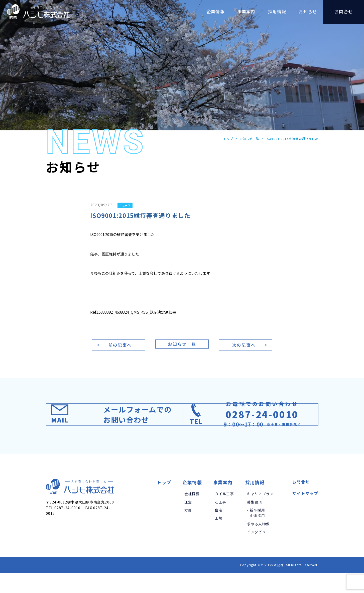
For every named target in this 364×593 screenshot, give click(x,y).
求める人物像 (258, 544)
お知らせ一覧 (249, 139)
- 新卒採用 (256, 530)
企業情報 (192, 502)
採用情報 (255, 502)
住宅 (219, 530)
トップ (227, 139)
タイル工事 (224, 514)
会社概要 (192, 514)
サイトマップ (305, 513)
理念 (188, 522)
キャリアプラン (260, 514)
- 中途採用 (256, 536)
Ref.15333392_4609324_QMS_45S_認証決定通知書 (137, 312)
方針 (188, 530)
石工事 (221, 522)
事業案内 (223, 502)
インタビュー (258, 552)
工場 (219, 538)
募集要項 (255, 522)
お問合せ (301, 502)
